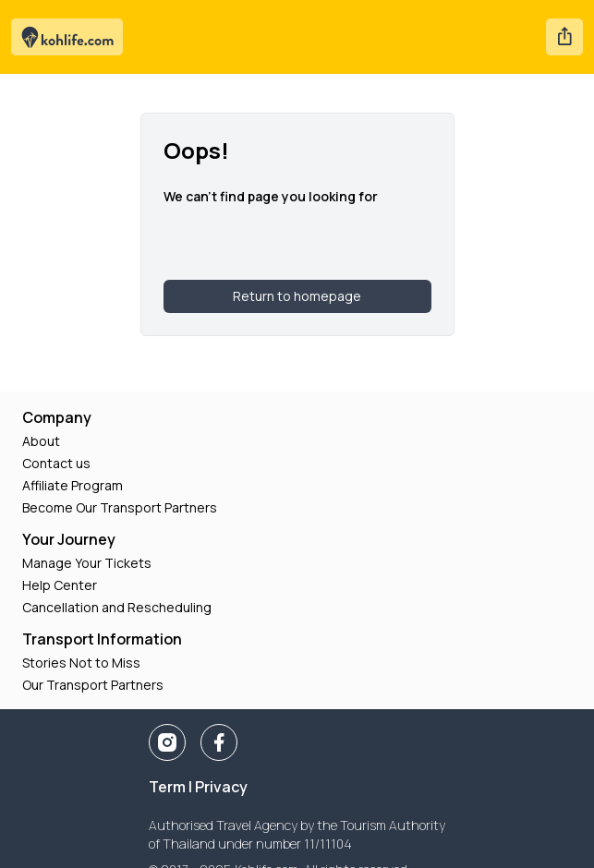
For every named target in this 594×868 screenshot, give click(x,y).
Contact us (56, 463)
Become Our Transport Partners (120, 507)
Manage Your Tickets (87, 563)
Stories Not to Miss (81, 663)
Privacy (221, 787)
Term (167, 787)
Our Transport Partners (93, 685)
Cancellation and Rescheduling (117, 607)
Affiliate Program (73, 485)
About (41, 441)
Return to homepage (297, 296)
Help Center (60, 585)
